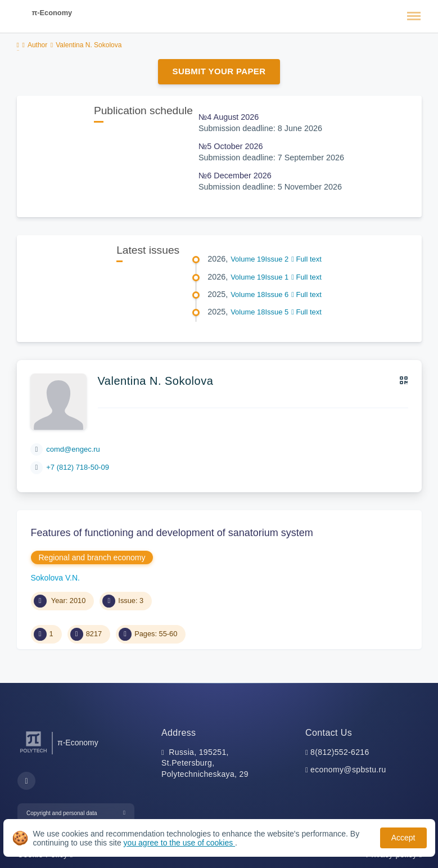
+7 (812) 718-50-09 (78, 467)
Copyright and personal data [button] (62, 813)
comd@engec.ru (73, 449)
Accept (403, 838)
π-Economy (52, 13)
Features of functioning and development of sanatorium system (172, 533)
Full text (306, 259)
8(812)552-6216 (340, 752)
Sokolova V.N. (55, 578)
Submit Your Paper (219, 71)
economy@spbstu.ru (348, 770)
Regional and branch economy (92, 557)
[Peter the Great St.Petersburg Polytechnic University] (33, 753)
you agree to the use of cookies (179, 843)
